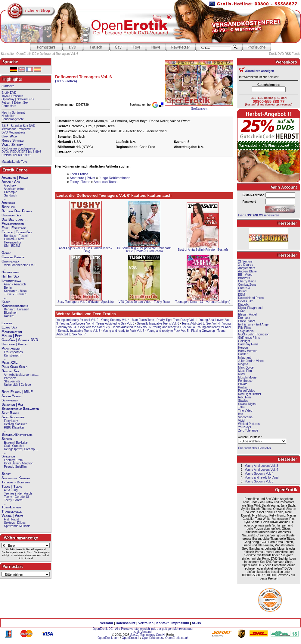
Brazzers (244, 278)
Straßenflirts (12, 381)
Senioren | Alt (12, 404)
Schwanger (10, 400)
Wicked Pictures (249, 424)
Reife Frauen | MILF (17, 392)
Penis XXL (9, 363)
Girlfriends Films (249, 338)
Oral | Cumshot (14, 446)
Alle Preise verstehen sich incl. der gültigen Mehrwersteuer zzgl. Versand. (154, 630)
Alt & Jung (11, 490)
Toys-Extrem (11, 507)
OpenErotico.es (152, 638)
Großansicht (199, 109)
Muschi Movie (247, 377)
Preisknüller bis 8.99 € (16, 155)
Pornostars (9, 106)
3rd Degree (246, 265)
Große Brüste (13, 257)
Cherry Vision (247, 281)
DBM (241, 295)
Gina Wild (9, 136)
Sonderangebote (13, 119)
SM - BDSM (12, 246)
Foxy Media (246, 331)
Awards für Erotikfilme (16, 129)
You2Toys (245, 427)
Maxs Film (245, 371)
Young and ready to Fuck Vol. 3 (124, 331)
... (5, 199)
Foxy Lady (11, 421)
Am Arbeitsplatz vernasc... (21, 375)
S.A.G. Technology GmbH (147, 635)
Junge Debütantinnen (115, 178)
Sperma (7, 439)
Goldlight (244, 341)
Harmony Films (248, 344)
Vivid (241, 421)
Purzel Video (247, 391)
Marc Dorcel (246, 368)
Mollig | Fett (12, 336)
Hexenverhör (12, 242)
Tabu (241, 407)
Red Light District (250, 394)
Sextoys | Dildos (15, 523)
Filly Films (245, 328)
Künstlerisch (12, 355)
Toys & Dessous (12, 96)
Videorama (245, 417)
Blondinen (11, 313)
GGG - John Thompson (254, 334)
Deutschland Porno (251, 298)
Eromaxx (244, 318)
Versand (107, 623)
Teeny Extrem (13, 500)
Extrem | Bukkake (16, 443)
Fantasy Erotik (14, 460)
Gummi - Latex (14, 239)
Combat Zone (247, 285)
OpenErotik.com (108, 638)
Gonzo (6, 253)
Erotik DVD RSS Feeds (285, 54)
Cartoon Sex (11, 215)
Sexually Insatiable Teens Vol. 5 (79, 331)
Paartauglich (11, 348)
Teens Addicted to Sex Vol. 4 (201, 324)
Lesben (7, 323)
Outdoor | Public (14, 344)
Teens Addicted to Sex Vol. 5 (115, 324)
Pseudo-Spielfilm (15, 467)
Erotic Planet (247, 321)
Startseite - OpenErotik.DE (19, 54)
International (11, 281)
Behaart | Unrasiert (17, 309)
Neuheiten (8, 116)
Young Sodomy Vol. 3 (259, 481)
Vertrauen (146, 623)
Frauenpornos (13, 352)
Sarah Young (11, 396)
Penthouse (245, 381)
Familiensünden (13, 224)
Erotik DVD (9, 93)
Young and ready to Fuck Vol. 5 (168, 331)
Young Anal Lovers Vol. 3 (261, 466)
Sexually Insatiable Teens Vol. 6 (158, 324)
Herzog (243, 348)
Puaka (242, 387)
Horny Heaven (248, 351)
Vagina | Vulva (12, 516)
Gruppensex (10, 261)
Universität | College (17, 385)
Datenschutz (126, 623)
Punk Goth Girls (14, 367)
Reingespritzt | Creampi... (21, 449)
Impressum (180, 623)
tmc (240, 414)
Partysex (10, 378)
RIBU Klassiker (14, 427)
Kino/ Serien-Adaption (19, 463)
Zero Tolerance (248, 430)
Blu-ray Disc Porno (17, 211)
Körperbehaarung (15, 306)
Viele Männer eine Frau (20, 265)
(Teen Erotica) (66, 81)
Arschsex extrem (15, 189)
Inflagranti (245, 358)
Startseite (8, 86)
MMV (242, 374)
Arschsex (10, 185)
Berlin (8, 288)
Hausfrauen (10, 272)
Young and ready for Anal (214, 327)
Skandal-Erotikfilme (17, 435)
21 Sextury (245, 261)
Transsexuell (12, 511)
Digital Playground (250, 308)
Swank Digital (247, 404)
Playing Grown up (203, 331)
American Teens (106, 182)
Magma (243, 364)
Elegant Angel (247, 314)
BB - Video (245, 275)
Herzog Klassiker (15, 424)
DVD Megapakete (13, 132)
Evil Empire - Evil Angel (254, 324)
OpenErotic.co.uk (177, 638)
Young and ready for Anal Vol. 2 (77, 320)
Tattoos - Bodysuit (16, 482)
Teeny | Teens (12, 486)
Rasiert (9, 316)
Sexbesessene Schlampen (20, 409)
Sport (6, 474)
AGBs (196, 623)
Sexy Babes (10, 413)
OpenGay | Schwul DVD (18, 99)
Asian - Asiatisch (15, 284)
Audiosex (8, 203)
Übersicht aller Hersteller (254, 448)
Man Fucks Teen (143, 320)
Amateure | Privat (15, 177)
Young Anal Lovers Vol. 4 (77, 324)
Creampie (10, 192)
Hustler (243, 354)
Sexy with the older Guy (94, 327)
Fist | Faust (11, 519)
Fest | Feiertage (14, 228)
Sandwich (10, 195)
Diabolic (244, 305)
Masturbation (12, 331)
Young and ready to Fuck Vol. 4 (174, 327)
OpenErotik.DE (102, 629)
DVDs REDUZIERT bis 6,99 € (21, 152)
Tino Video (245, 411)
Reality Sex (10, 371)
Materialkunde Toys (14, 162)
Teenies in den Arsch (18, 493)
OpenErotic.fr (130, 638)
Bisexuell (9, 207)
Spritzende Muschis (17, 526)
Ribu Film (244, 397)
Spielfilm (8, 456)
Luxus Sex (9, 327)
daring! (243, 291)
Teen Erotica (79, 174)
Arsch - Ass (11, 182)
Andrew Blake (247, 271)
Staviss (243, 401)
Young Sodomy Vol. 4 (115, 320)
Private (243, 384)
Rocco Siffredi (13, 140)
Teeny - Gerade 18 (16, 497)
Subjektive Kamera (16, 478)
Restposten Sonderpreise (19, 148)
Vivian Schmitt (12, 145)
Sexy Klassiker (13, 417)
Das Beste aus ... (14, 219)
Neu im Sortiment (13, 113)
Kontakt (162, 623)
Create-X (244, 288)
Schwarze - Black (16, 291)
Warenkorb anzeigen (259, 71)
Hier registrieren (259, 215)
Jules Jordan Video (251, 361)
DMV (241, 311)
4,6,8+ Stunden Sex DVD (18, 126)
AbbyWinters (247, 268)
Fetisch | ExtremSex (15, 103)
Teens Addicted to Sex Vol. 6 (132, 327)
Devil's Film (246, 301)
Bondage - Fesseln (17, 236)
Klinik (6, 301)
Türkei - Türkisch (15, 294)
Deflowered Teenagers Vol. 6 (59, 54)
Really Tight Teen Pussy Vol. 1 (177, 320)
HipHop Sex (10, 276)
